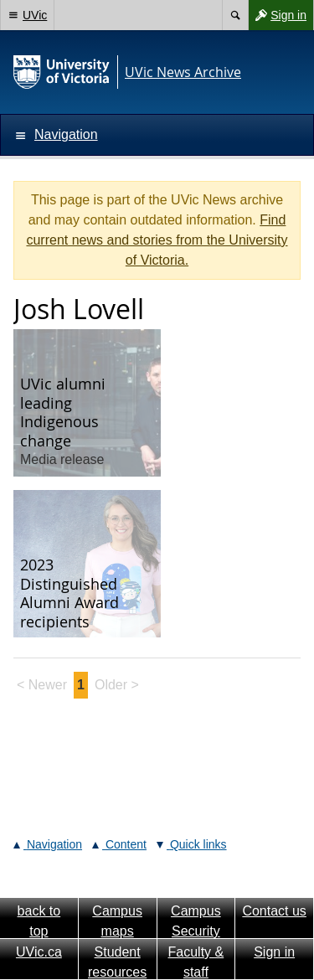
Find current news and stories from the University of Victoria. (157, 240)
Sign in (277, 15)
